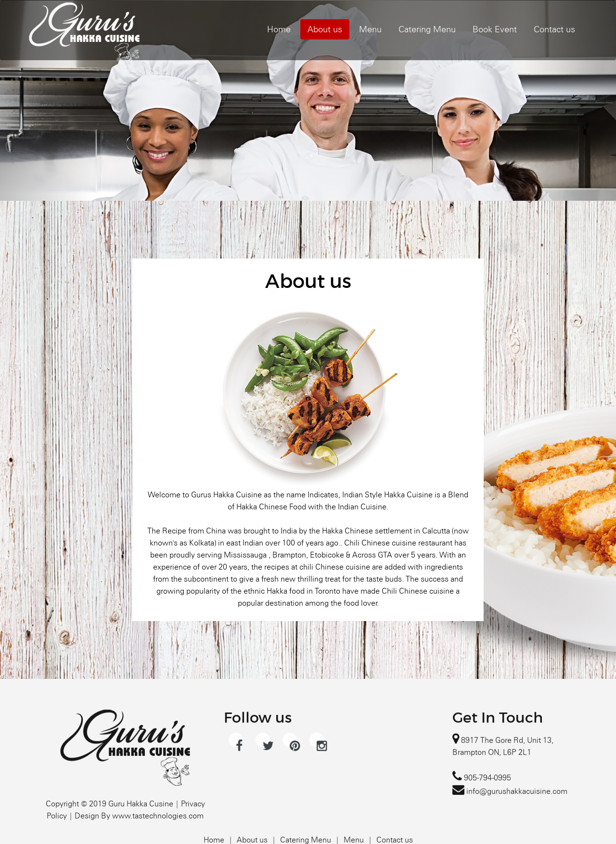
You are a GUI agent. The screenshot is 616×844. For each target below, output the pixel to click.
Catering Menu (427, 29)
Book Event (495, 29)
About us (325, 29)
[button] (46, 101)
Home (279, 29)
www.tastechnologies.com (158, 839)
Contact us (554, 29)
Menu (370, 29)
